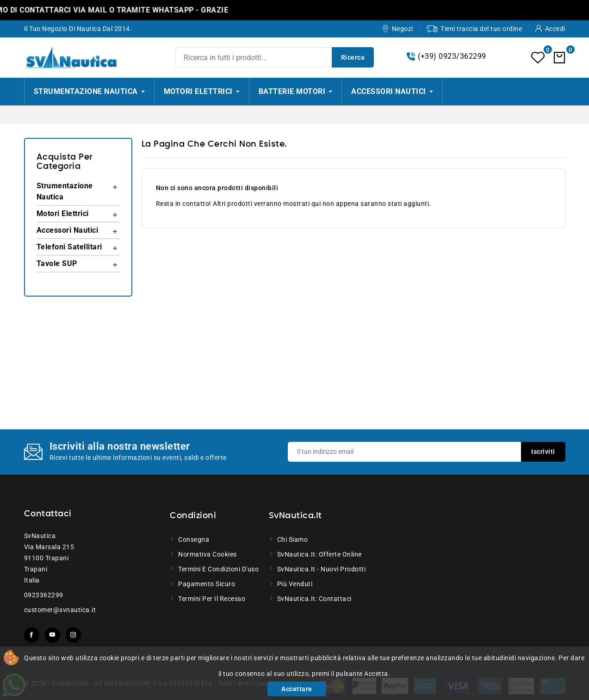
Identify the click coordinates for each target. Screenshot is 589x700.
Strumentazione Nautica (65, 191)
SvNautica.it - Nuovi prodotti (322, 569)
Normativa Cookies (208, 554)
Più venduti (295, 584)
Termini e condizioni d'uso (218, 569)
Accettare (297, 689)
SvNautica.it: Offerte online (319, 554)
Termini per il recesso (212, 599)
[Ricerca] (274, 57)
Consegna (194, 539)
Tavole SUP (57, 263)
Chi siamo (293, 539)
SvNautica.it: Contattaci (314, 599)
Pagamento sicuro (207, 584)
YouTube (53, 635)
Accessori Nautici (68, 230)
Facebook (32, 635)
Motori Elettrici (63, 214)
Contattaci (48, 514)
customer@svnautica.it (60, 610)
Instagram (73, 635)
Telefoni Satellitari (69, 247)
